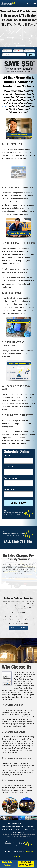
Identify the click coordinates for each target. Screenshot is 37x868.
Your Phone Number (11, 467)
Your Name (5, 51)
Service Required (6, 55)
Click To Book (31, 55)
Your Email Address (11, 478)
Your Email (27, 51)
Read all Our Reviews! (18, 628)
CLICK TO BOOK (18, 503)
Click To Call (26, 864)
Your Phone (16, 51)
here (4, 106)
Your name (8, 456)
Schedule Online (7, 864)
